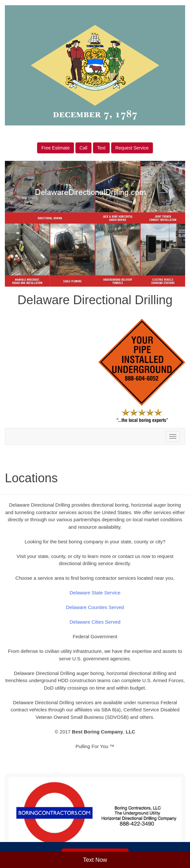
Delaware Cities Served (95, 622)
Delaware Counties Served (95, 607)
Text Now (95, 860)
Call (83, 148)
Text (101, 148)
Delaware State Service (95, 593)
